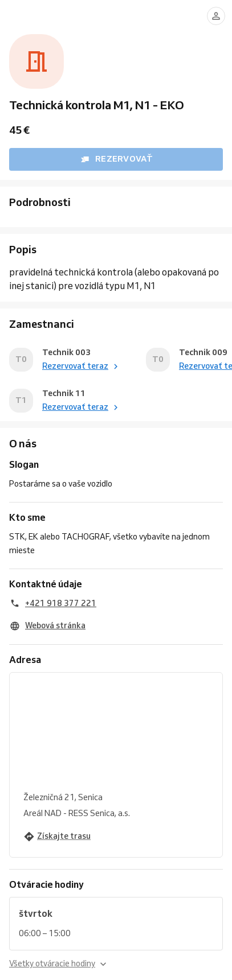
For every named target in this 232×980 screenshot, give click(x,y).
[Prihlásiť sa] (216, 16)
